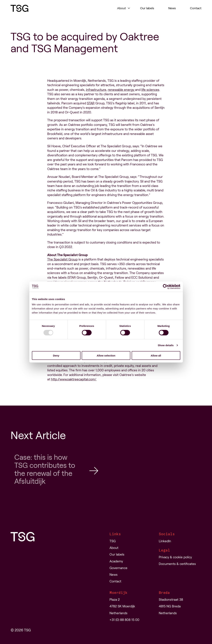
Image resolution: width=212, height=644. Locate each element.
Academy (116, 561)
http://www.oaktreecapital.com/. (74, 379)
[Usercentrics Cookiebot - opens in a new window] (165, 287)
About (122, 8)
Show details (166, 345)
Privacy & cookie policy (175, 557)
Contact (196, 8)
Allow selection (106, 356)
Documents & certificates (177, 564)
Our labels (147, 8)
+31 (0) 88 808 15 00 (124, 620)
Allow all (156, 356)
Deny (56, 356)
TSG (113, 541)
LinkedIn (165, 541)
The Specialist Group (62, 259)
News (172, 8)
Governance (118, 568)
